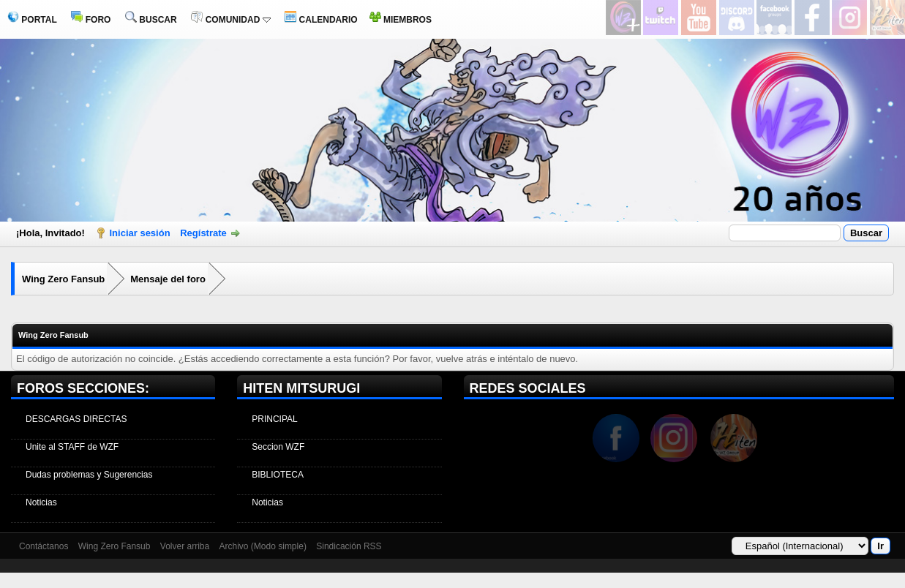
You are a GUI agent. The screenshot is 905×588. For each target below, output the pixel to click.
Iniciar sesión (140, 233)
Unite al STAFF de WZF (72, 447)
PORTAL (32, 20)
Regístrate (203, 233)
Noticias (41, 502)
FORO (91, 20)
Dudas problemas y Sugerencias (89, 475)
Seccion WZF (278, 447)
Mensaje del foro (168, 279)
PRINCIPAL (274, 419)
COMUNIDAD (230, 20)
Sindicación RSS (349, 546)
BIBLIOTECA (278, 475)
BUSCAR (151, 20)
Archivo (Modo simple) (263, 546)
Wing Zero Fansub (63, 279)
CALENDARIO (321, 20)
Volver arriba (185, 546)
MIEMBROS (401, 20)
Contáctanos (44, 546)
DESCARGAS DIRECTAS (76, 419)
